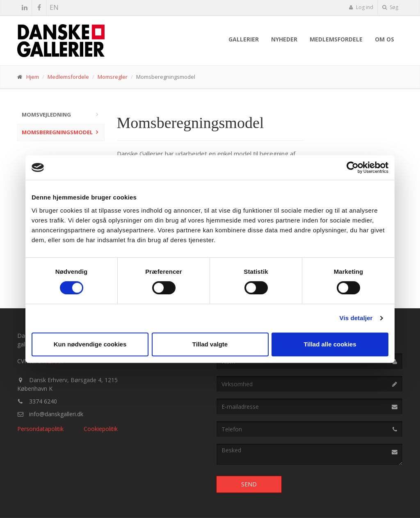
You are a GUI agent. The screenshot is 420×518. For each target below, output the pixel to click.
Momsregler (113, 77)
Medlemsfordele (336, 39)
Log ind (361, 7)
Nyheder (284, 39)
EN (54, 7)
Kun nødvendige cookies (90, 344)
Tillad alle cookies (330, 344)
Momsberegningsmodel (57, 132)
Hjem (33, 77)
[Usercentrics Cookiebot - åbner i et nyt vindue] (353, 167)
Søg (390, 7)
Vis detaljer (356, 318)
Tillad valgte (210, 344)
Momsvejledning (46, 115)
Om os (385, 39)
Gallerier (244, 39)
